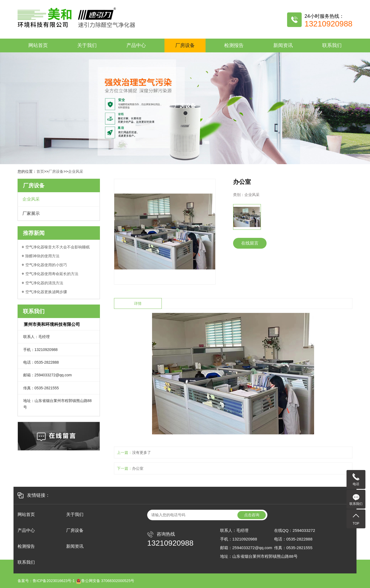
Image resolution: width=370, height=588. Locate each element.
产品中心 (136, 45)
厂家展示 (31, 213)
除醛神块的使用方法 (42, 256)
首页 (40, 171)
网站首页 (38, 45)
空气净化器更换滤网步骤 (46, 292)
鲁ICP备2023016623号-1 (54, 581)
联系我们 (332, 45)
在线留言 (250, 243)
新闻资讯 (283, 45)
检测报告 (234, 45)
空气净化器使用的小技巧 (46, 265)
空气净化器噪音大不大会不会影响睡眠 (58, 247)
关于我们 (87, 45)
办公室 (138, 468)
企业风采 (76, 171)
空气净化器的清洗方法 (44, 283)
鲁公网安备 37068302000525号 (105, 581)
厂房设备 (185, 45)
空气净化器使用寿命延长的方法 (52, 274)
